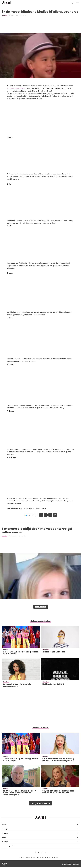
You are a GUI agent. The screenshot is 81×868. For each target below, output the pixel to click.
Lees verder (41, 607)
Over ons (29, 857)
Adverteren (36, 857)
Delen (41, 515)
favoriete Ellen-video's (16, 88)
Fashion (5, 833)
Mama (4, 824)
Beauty (4, 829)
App (55, 515)
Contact (58, 857)
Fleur (25, 15)
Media (4, 15)
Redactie (23, 857)
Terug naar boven (39, 803)
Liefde (4, 837)
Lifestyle (5, 842)
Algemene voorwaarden (48, 857)
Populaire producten (10, 846)
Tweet (46, 515)
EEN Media (76, 864)
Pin (50, 515)
